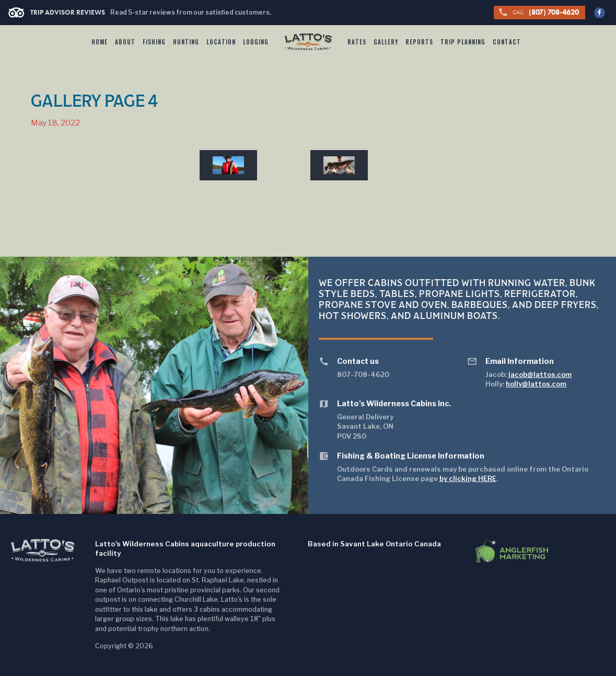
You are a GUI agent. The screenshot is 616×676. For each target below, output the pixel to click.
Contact (507, 42)
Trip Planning (463, 42)
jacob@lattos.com (540, 374)
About (125, 42)
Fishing (154, 42)
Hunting (186, 42)
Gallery (386, 42)
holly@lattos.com (536, 384)
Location (221, 42)
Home (100, 42)
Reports (419, 42)
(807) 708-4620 (538, 13)
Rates (357, 42)
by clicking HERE (468, 478)
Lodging (256, 42)
